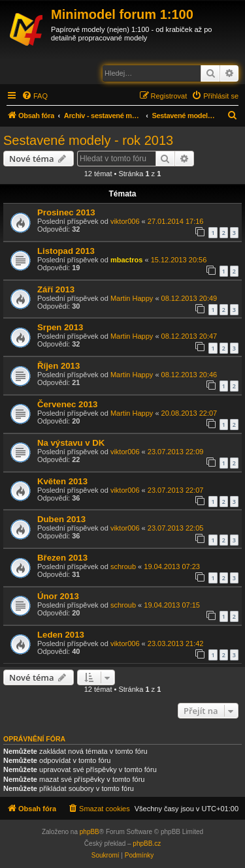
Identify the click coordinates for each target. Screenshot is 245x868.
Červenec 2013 (67, 404)
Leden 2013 (61, 635)
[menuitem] (35, 96)
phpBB (90, 832)
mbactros (127, 260)
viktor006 (125, 221)
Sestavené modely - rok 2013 (88, 140)
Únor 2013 (58, 596)
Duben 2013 (61, 519)
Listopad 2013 (66, 251)
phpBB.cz (147, 844)
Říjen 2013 (58, 366)
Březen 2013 (62, 558)
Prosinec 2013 (66, 212)
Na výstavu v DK (71, 443)
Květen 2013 (62, 481)
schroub (123, 566)
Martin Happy (132, 298)
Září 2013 (56, 289)
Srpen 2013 (60, 327)
